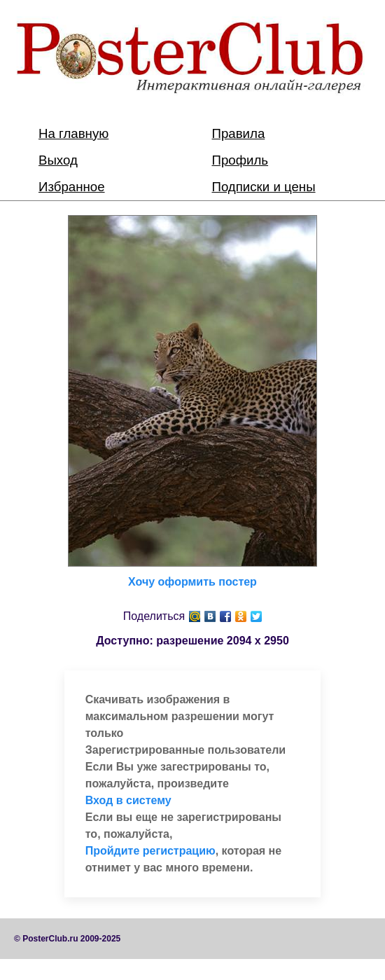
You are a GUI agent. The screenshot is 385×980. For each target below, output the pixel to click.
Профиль (240, 160)
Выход (58, 160)
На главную (73, 133)
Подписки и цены (264, 187)
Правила (239, 133)
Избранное (72, 187)
